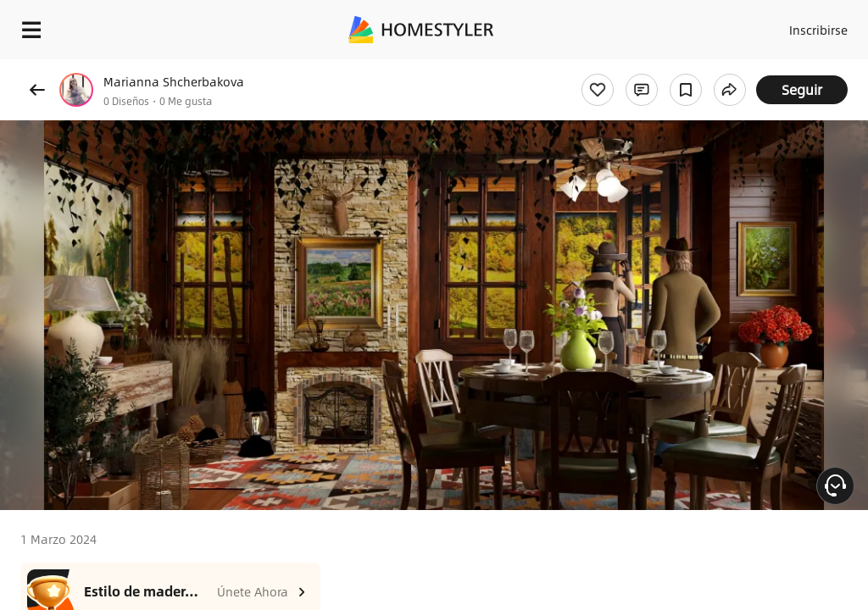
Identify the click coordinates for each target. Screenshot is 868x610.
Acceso (750, 25)
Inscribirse (816, 25)
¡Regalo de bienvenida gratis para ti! (683, 71)
